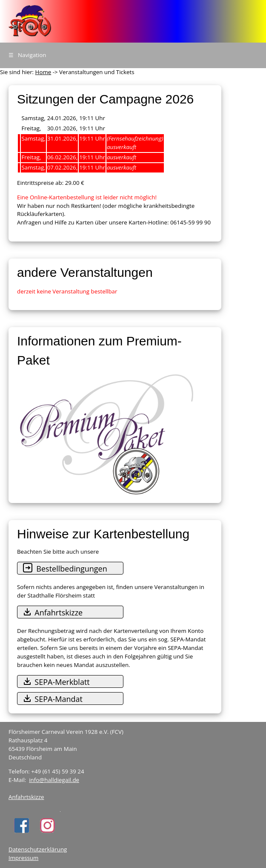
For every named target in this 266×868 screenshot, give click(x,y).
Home (43, 72)
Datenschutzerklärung (38, 849)
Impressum (23, 858)
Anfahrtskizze (26, 797)
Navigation (27, 55)
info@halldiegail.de (54, 780)
